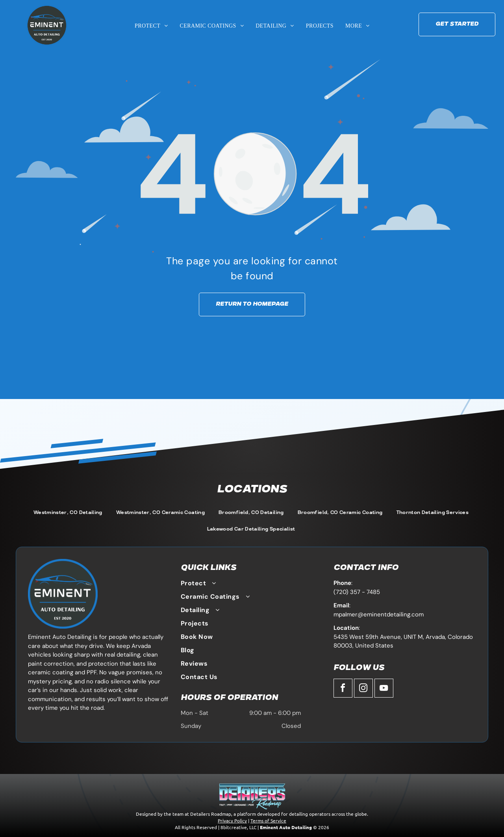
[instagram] (363, 689)
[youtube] (384, 689)
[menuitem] (151, 26)
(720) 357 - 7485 (357, 592)
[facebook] (343, 689)
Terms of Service (268, 820)
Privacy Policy (232, 820)
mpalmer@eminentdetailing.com (379, 614)
